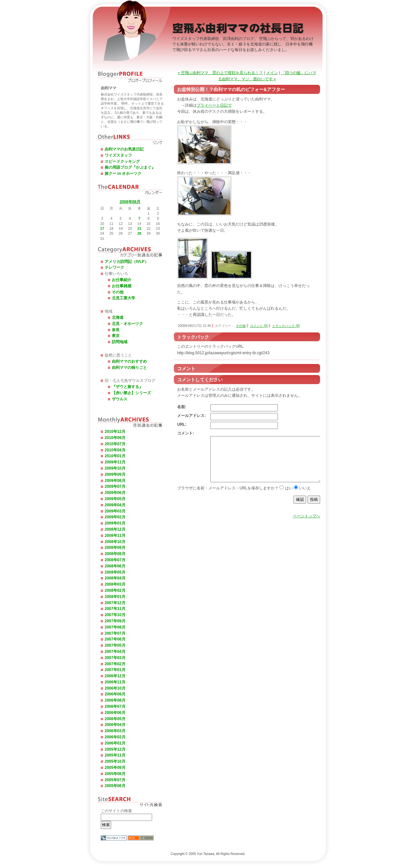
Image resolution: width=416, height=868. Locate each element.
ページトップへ (306, 526)
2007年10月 (115, 615)
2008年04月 (115, 578)
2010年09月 (115, 438)
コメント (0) (259, 326)
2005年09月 (115, 768)
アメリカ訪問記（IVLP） (127, 262)
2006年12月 (115, 676)
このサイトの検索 (116, 811)
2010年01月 (115, 456)
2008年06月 (115, 566)
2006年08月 (115, 700)
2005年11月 (115, 755)
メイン (272, 73)
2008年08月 (130, 202)
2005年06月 (115, 786)
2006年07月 (115, 706)
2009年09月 (115, 474)
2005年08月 (115, 774)
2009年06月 (115, 493)
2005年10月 (115, 761)
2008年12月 (115, 529)
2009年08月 (115, 481)
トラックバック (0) (286, 326)
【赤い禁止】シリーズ (131, 393)
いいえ (305, 498)
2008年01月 (115, 597)
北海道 (118, 317)
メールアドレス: (191, 416)
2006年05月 (115, 719)
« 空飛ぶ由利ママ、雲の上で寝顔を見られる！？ (220, 73)
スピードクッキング (122, 162)
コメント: (186, 433)
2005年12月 (115, 749)
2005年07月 (115, 780)
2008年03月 (115, 584)
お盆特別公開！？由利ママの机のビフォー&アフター (231, 89)
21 (139, 228)
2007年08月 (115, 627)
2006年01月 (115, 743)
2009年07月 (115, 486)
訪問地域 (120, 342)
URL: (182, 424)
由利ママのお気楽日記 (124, 149)
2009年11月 (115, 462)
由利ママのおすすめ (129, 361)
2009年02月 (115, 517)
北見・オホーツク (127, 324)
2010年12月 (115, 432)
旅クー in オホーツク (123, 174)
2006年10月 (115, 688)
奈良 (116, 330)
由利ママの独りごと (129, 368)
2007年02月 (115, 664)
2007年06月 (115, 639)
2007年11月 (115, 609)
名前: (182, 407)
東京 (116, 336)
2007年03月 (115, 658)
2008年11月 (115, 536)
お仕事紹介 (122, 280)
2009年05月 (115, 499)
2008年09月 (115, 548)
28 (139, 233)
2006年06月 (115, 713)
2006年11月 (115, 682)
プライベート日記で (214, 105)
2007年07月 (115, 633)
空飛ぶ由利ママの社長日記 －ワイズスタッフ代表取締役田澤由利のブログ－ (239, 30)
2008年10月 (115, 542)
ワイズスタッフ (118, 155)
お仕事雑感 (122, 286)
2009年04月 (115, 505)
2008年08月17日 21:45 (194, 326)
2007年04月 (115, 652)
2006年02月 (115, 737)
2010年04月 (115, 450)
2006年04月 (115, 725)
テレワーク (114, 267)
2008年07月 (115, 560)
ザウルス (120, 399)
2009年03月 (115, 511)
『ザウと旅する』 (127, 387)
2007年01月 (115, 670)
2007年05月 (115, 645)
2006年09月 (115, 694)
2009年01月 (115, 523)
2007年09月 (115, 621)
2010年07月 (115, 444)
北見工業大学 (123, 298)
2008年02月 (115, 590)
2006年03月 (115, 731)
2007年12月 (115, 603)
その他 (118, 292)
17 (102, 228)
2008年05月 (115, 572)
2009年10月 (115, 468)
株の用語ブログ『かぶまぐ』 (130, 167)
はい (289, 498)
